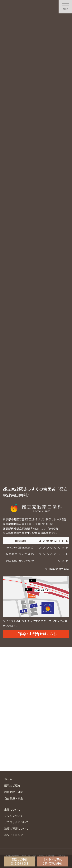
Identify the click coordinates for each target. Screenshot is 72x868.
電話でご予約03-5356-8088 (19, 861)
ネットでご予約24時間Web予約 (53, 861)
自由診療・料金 (14, 798)
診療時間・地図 (14, 792)
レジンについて (14, 816)
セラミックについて (16, 822)
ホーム (8, 779)
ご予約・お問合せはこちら (36, 634)
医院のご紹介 (12, 785)
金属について (12, 809)
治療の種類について (16, 828)
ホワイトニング (14, 835)
